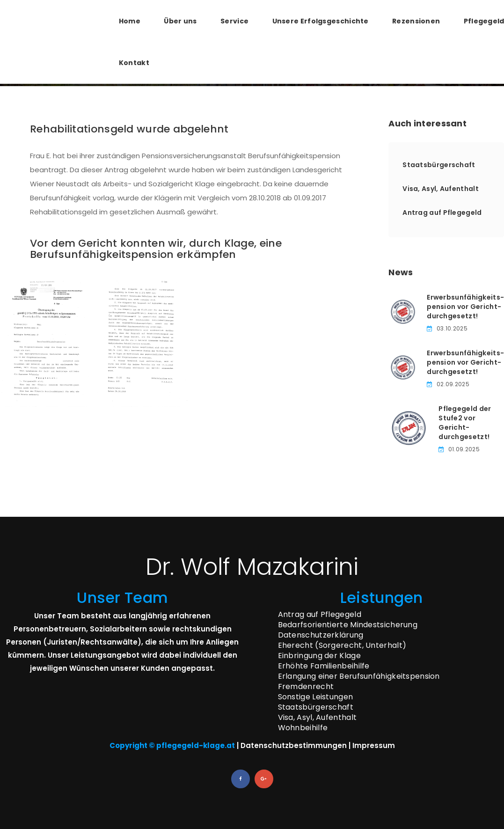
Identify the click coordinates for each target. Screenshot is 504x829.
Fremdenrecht (306, 686)
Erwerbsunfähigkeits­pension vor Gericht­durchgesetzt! (465, 307)
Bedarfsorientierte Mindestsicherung (348, 625)
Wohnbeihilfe (303, 728)
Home (130, 21)
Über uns (180, 21)
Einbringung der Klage (319, 656)
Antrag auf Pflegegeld (442, 213)
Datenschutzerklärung (321, 635)
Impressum (374, 745)
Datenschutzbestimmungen (294, 745)
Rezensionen (416, 21)
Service (234, 21)
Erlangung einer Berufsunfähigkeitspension (359, 676)
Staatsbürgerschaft (439, 165)
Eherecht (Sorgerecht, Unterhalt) (342, 645)
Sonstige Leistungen (316, 697)
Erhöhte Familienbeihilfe (324, 666)
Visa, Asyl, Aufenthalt (441, 189)
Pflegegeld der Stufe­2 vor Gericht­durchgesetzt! (465, 423)
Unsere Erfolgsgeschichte (321, 21)
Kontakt (134, 63)
